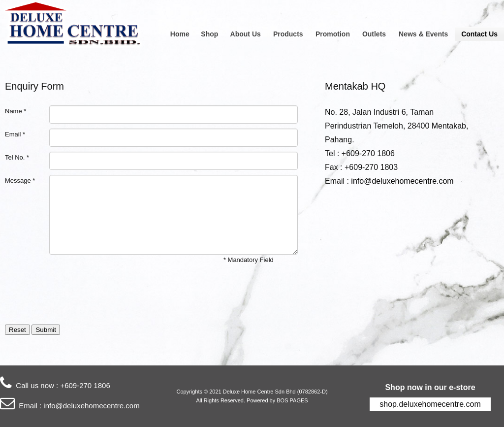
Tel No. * (17, 157)
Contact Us (479, 34)
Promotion (333, 34)
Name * (16, 111)
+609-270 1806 (85, 385)
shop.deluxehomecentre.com (430, 404)
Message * (20, 181)
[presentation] (80, 293)
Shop (209, 34)
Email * (15, 134)
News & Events (423, 34)
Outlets (374, 34)
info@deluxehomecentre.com (402, 181)
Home (180, 34)
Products (288, 34)
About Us (246, 34)
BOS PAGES (292, 400)
